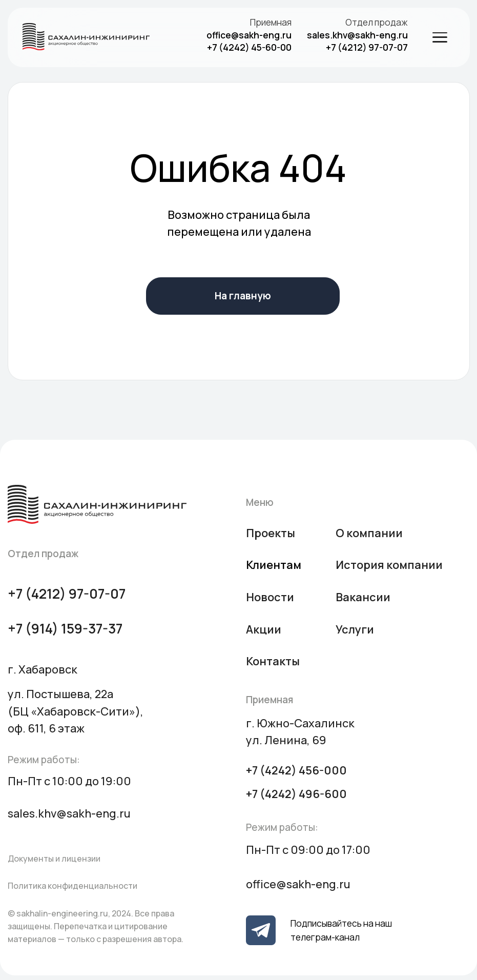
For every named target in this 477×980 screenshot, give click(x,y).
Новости (270, 597)
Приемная (271, 22)
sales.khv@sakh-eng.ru (357, 35)
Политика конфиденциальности (72, 886)
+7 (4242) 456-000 (296, 770)
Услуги (355, 629)
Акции (264, 629)
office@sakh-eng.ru (249, 35)
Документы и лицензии (54, 859)
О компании (369, 533)
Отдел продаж (377, 22)
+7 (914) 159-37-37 (65, 628)
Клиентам (274, 565)
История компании (389, 565)
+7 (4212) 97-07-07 (367, 47)
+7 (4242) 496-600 (296, 794)
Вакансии (363, 597)
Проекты (271, 533)
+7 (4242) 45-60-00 (249, 47)
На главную (243, 296)
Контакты (273, 661)
